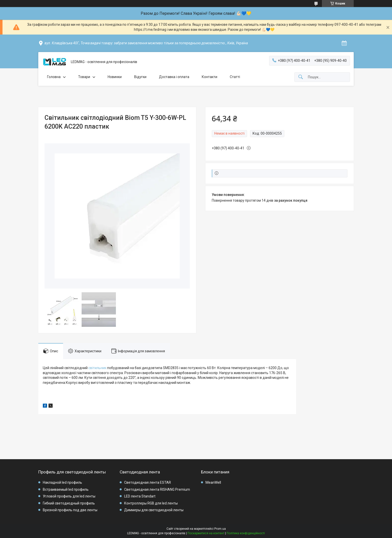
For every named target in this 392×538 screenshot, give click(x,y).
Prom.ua (220, 529)
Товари (84, 77)
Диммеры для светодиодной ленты (154, 510)
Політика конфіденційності (246, 533)
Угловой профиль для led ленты (69, 496)
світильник (97, 368)
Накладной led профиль (62, 482)
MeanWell (213, 482)
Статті (235, 77)
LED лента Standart (140, 496)
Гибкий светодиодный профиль (69, 503)
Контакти (210, 77)
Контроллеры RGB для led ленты (151, 503)
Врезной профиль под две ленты (70, 510)
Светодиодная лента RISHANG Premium (157, 489)
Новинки (115, 77)
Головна (54, 77)
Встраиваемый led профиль (66, 489)
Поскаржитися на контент (206, 533)
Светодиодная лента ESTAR (148, 482)
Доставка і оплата (174, 77)
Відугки (140, 77)
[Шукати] (301, 77)
